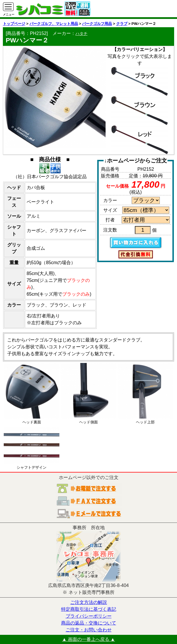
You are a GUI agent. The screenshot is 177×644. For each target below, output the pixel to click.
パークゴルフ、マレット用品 (54, 24)
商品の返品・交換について (89, 623)
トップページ (14, 24)
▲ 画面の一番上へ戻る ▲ (88, 639)
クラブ (122, 24)
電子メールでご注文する (89, 514)
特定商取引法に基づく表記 (89, 609)
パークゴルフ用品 (97, 24)
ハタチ (81, 34)
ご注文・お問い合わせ (89, 630)
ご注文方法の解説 (89, 602)
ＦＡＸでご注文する (89, 501)
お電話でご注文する (89, 488)
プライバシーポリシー (89, 616)
